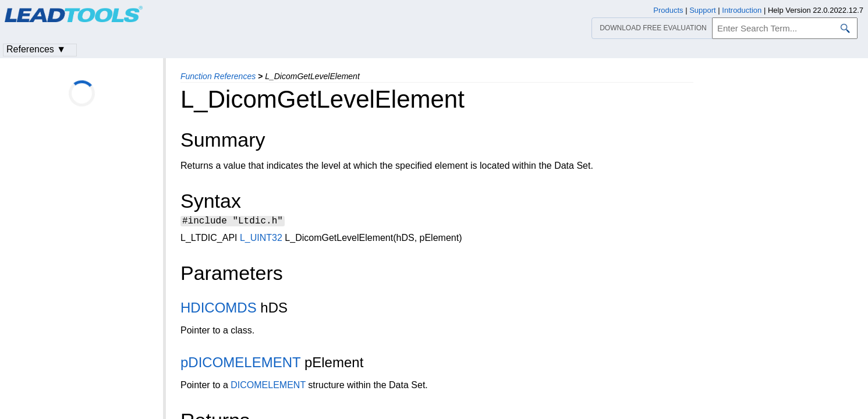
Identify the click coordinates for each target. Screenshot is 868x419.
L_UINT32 (261, 239)
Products (668, 10)
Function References (218, 76)
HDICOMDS (219, 309)
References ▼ (36, 49)
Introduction (742, 10)
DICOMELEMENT (268, 387)
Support (703, 10)
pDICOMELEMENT (240, 364)
